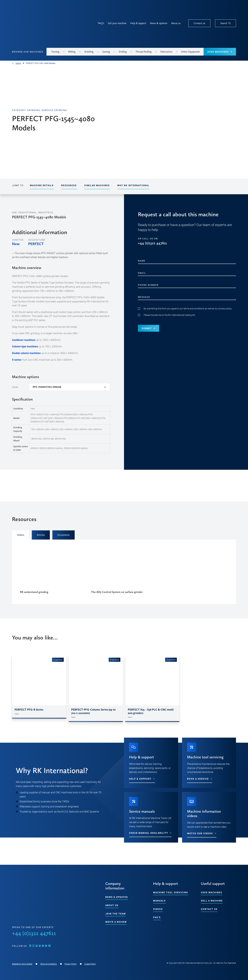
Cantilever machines (24, 340)
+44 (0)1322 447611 (152, 243)
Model (15, 387)
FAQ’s (101, 23)
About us (176, 23)
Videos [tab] (21, 535)
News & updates (159, 23)
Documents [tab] (64, 535)
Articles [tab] (41, 535)
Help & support (138, 23)
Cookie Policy (90, 964)
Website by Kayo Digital (22, 964)
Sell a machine (212, 901)
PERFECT (36, 244)
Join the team (116, 914)
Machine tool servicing (171, 892)
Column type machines (25, 346)
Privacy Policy (71, 964)
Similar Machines (97, 185)
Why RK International (133, 185)
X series (17, 360)
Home (18, 63)
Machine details (42, 185)
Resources (69, 185)
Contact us (209, 909)
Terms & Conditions (48, 964)
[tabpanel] (124, 572)
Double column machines (26, 353)
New (16, 244)
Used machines (212, 892)
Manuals (159, 901)
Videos (158, 909)
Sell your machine (117, 23)
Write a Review (116, 922)
